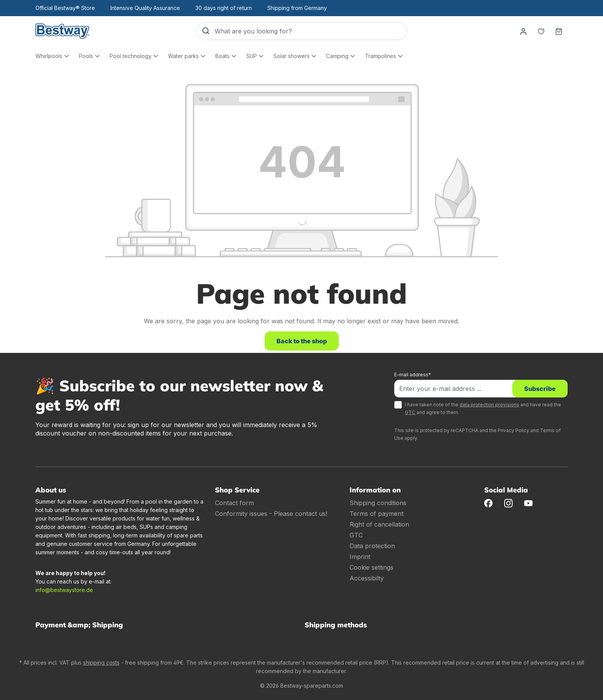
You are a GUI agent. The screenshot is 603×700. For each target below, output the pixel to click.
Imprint (360, 557)
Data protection (372, 546)
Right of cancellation (379, 524)
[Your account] (523, 31)
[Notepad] (541, 31)
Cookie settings (371, 567)
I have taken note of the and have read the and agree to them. (483, 408)
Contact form (234, 503)
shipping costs (101, 663)
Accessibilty (367, 578)
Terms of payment (376, 514)
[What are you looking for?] (311, 31)
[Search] (206, 31)
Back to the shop (302, 341)
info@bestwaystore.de (64, 590)
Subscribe (540, 389)
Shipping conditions (378, 503)
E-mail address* (413, 375)
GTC (410, 412)
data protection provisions (489, 405)
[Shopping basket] (559, 31)
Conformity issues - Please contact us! (271, 514)
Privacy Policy (513, 430)
